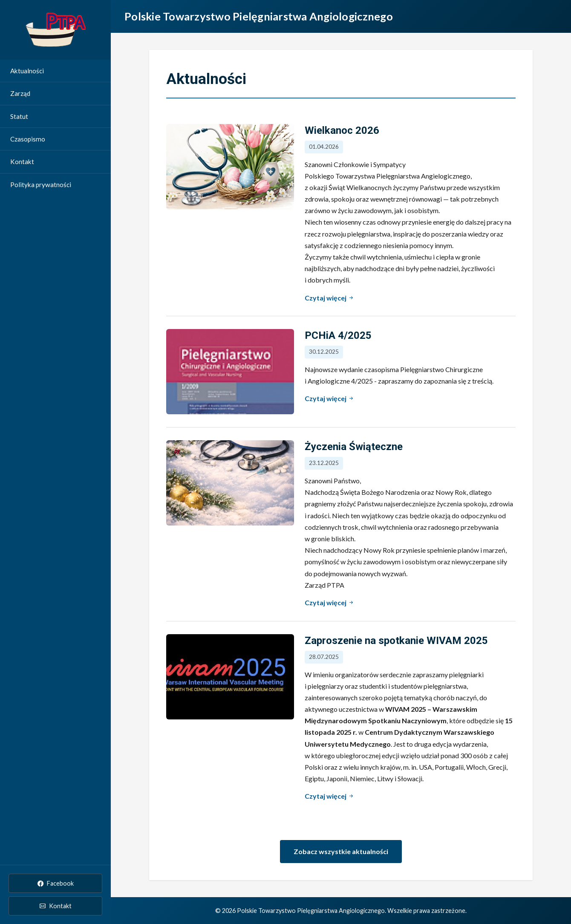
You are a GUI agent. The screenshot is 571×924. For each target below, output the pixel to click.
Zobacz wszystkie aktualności (341, 851)
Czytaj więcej (330, 297)
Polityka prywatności (41, 185)
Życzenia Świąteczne (354, 447)
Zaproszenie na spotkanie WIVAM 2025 (396, 641)
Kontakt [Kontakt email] (56, 906)
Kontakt (22, 162)
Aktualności (27, 71)
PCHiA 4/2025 (338, 335)
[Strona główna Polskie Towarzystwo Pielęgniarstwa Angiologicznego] (55, 30)
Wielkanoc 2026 (342, 130)
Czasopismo (28, 139)
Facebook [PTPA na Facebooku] (56, 883)
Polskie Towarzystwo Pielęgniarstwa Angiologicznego (259, 16)
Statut (19, 116)
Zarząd (20, 93)
